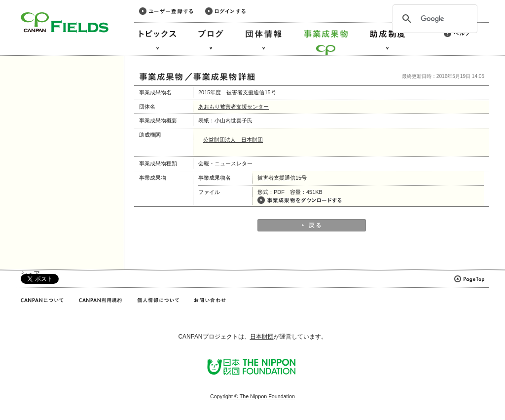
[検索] (433, 19)
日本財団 (262, 337)
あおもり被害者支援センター (234, 107)
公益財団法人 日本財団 (233, 140)
